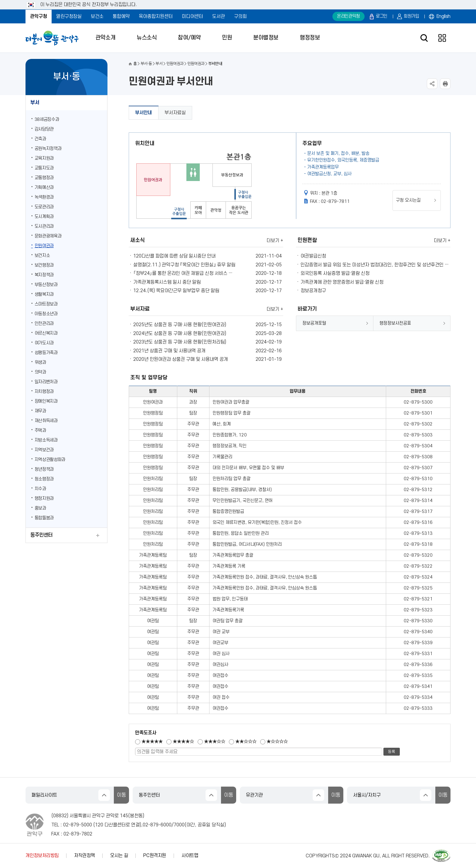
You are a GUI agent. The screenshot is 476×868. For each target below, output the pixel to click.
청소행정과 (44, 479)
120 (99, 825)
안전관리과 (44, 324)
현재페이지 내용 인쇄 (445, 84)
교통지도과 (44, 168)
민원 (227, 38)
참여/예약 (189, 38)
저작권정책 (84, 856)
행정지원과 (44, 499)
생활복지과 (44, 294)
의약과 (40, 372)
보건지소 (42, 256)
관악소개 (105, 38)
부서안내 (144, 113)
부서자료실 (175, 113)
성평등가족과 (46, 353)
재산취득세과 (46, 421)
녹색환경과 (44, 197)
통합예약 (121, 16)
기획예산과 (44, 188)
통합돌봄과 (44, 518)
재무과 (40, 411)
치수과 (40, 489)
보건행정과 (44, 265)
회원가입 (411, 16)
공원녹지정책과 (48, 149)
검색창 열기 (424, 38)
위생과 (40, 362)
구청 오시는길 (408, 200)
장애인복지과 (46, 401)
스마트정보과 (46, 304)
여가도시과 (44, 343)
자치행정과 (44, 392)
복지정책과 (44, 275)
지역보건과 (44, 450)
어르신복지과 (46, 333)
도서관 (219, 16)
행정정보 (310, 38)
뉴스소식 (147, 38)
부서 (35, 103)
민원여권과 (44, 246)
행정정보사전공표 (395, 323)
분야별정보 (266, 38)
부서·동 (146, 64)
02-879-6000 (157, 825)
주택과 (40, 431)
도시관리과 (44, 226)
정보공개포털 (314, 323)
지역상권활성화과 (50, 460)
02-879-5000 (78, 825)
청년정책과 (44, 469)
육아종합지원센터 (156, 16)
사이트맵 (190, 856)
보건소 (97, 16)
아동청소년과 (46, 314)
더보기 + (275, 241)
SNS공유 (432, 84)
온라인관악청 (348, 16)
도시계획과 (44, 217)
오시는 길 (119, 856)
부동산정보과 (46, 285)
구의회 (240, 16)
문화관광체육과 (48, 236)
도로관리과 (44, 207)
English (444, 16)
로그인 (382, 16)
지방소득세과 (46, 440)
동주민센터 (41, 535)
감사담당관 (44, 129)
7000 (179, 825)
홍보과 (40, 508)
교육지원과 (44, 158)
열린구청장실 (69, 16)
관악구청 (39, 16)
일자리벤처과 (46, 382)
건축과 (40, 139)
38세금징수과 (47, 120)
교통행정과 (44, 178)
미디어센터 (192, 16)
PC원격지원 (155, 856)
